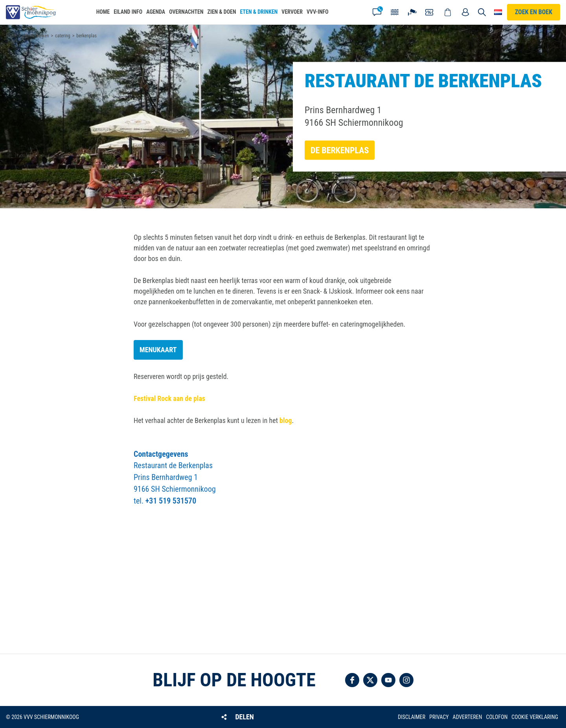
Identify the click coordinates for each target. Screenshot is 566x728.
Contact (377, 12)
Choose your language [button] (498, 12)
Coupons (430, 12)
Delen (244, 717)
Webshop (448, 12)
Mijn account (465, 12)
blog (286, 420)
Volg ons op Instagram (406, 680)
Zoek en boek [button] (534, 12)
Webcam (412, 12)
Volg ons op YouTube (388, 680)
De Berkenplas (340, 150)
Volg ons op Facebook (352, 680)
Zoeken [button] (482, 12)
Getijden (395, 12)
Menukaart (158, 350)
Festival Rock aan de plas (169, 398)
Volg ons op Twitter (370, 680)
